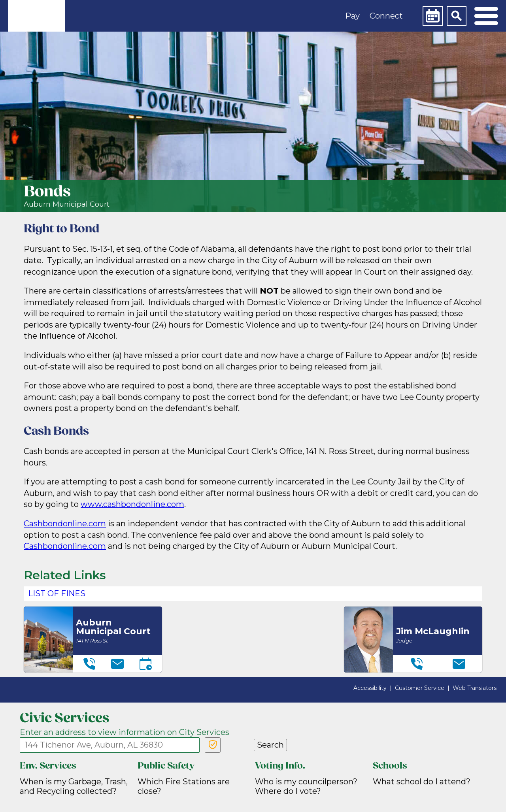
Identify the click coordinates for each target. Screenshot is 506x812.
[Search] (457, 16)
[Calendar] (432, 16)
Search (270, 745)
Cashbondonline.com (65, 524)
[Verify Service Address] (213, 745)
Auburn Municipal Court (67, 204)
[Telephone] (89, 664)
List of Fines (57, 593)
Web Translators (475, 688)
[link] (36, 16)
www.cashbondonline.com (132, 504)
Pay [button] (352, 16)
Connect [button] (386, 16)
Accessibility (370, 688)
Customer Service (420, 688)
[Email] (117, 664)
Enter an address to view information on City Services (125, 732)
